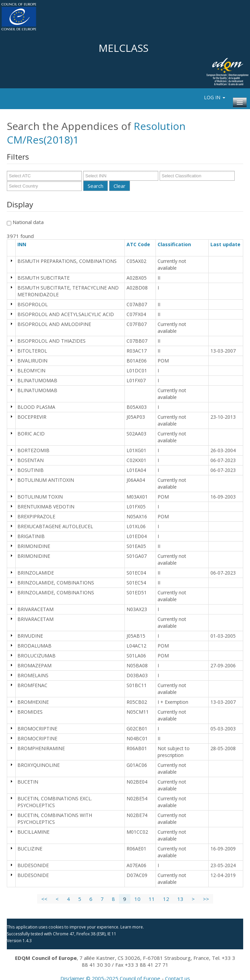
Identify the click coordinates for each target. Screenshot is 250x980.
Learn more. (132, 927)
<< (44, 899)
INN (25, 244)
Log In (215, 97)
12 (166, 899)
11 (152, 899)
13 (180, 899)
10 (137, 899)
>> (206, 899)
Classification (177, 244)
